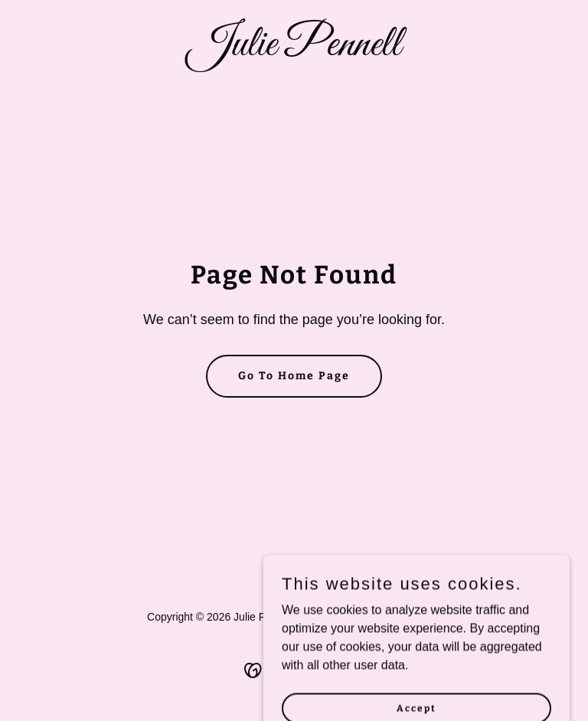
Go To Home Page (294, 376)
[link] (294, 51)
